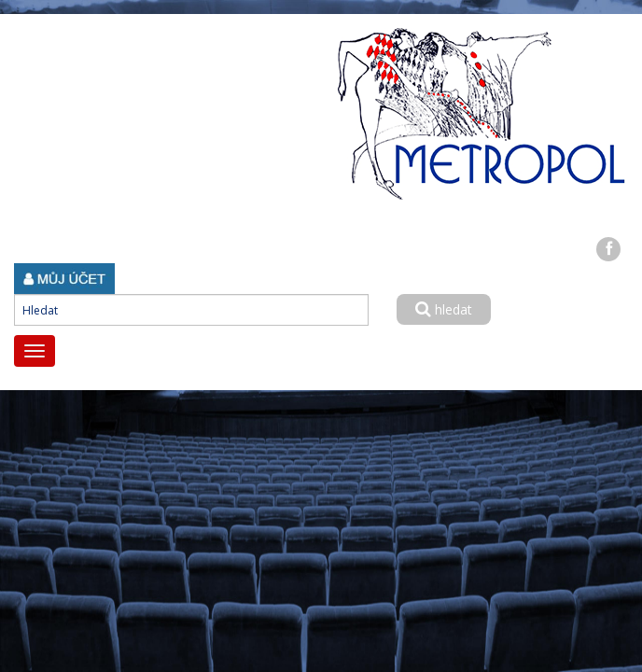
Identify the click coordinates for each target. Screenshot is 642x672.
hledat (444, 309)
